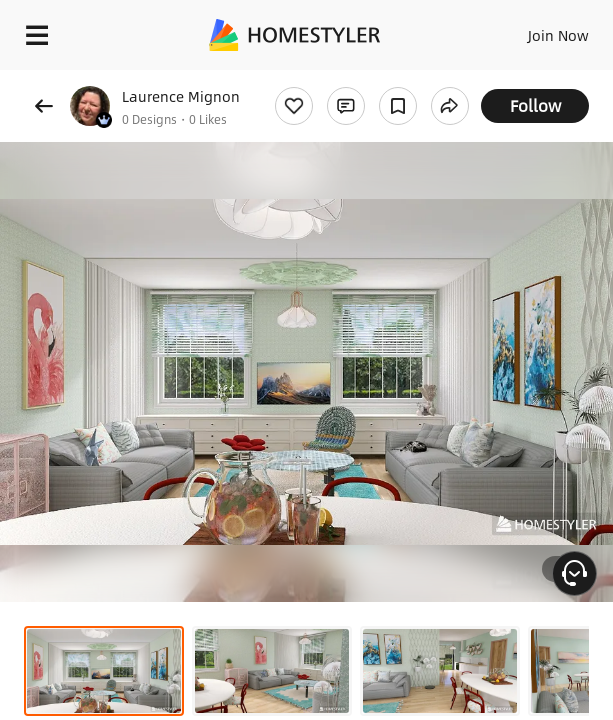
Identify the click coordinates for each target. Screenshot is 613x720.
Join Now (558, 35)
